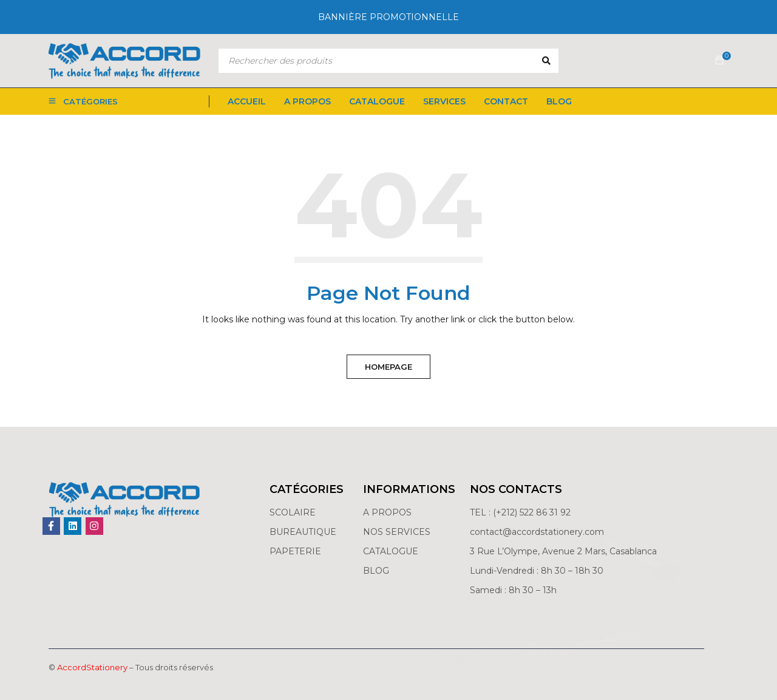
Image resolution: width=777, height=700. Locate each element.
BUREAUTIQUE (303, 532)
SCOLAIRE (294, 512)
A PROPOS (387, 512)
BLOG (376, 571)
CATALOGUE (391, 551)
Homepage (388, 367)
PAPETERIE (295, 551)
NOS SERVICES (397, 532)
